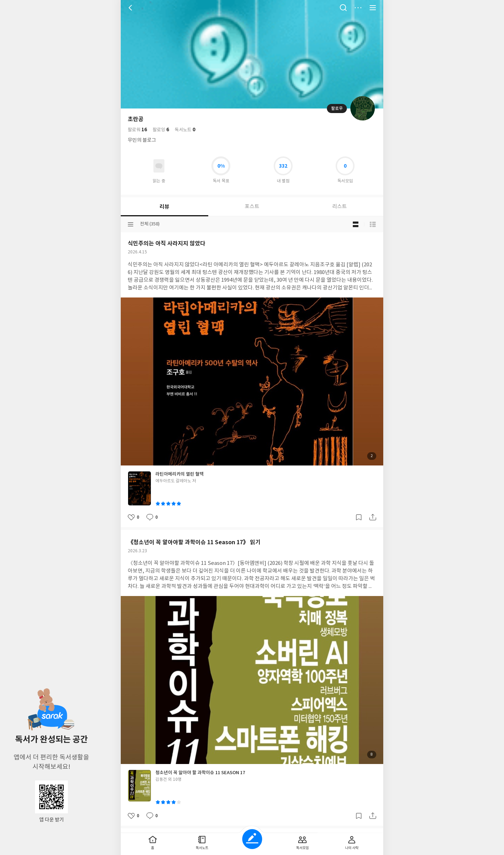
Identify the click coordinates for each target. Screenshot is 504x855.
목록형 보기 (373, 224)
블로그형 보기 (356, 224)
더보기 (358, 8)
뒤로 (131, 8)
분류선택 (131, 224)
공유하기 (373, 517)
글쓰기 (252, 839)
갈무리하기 (359, 517)
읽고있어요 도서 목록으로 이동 (159, 166)
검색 (343, 8)
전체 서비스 (373, 8)
